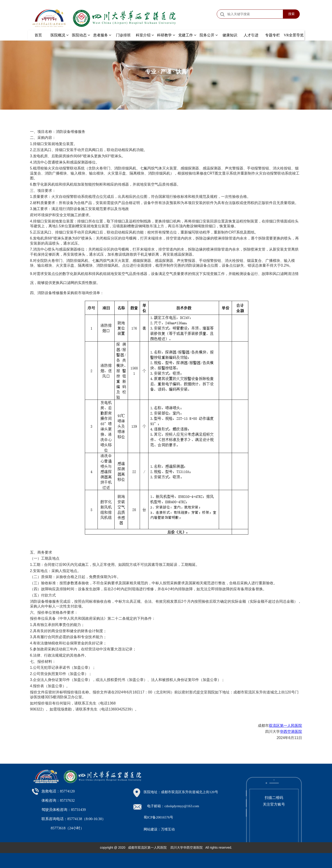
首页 (38, 35)
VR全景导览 (294, 35)
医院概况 (59, 35)
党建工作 (187, 35)
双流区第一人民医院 (285, 726)
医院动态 (81, 35)
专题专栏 (273, 35)
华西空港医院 (291, 732)
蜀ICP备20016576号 (158, 817)
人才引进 (251, 35)
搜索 (291, 14)
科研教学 (166, 35)
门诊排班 (123, 35)
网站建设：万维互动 (159, 829)
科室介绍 (145, 35)
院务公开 (209, 35)
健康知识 (230, 35)
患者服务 (102, 35)
